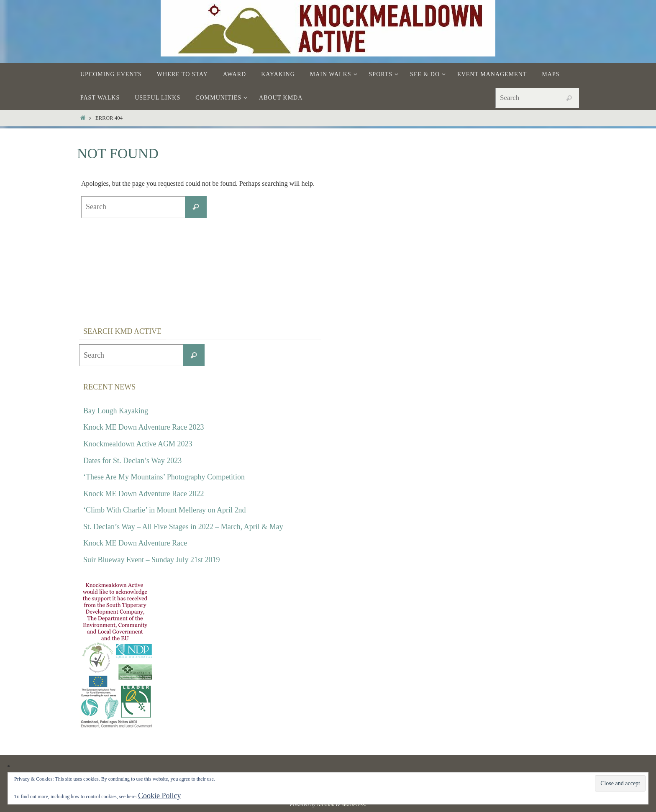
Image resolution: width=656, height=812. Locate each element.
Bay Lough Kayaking (116, 411)
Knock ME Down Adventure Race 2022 (143, 494)
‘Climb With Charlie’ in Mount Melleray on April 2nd (165, 510)
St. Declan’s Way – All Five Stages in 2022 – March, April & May (183, 527)
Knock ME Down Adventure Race (135, 543)
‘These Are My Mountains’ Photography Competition (164, 477)
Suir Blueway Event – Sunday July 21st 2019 (152, 560)
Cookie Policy (160, 796)
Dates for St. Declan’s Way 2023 (132, 461)
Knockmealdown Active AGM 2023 (138, 444)
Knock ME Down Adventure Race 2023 (143, 427)
